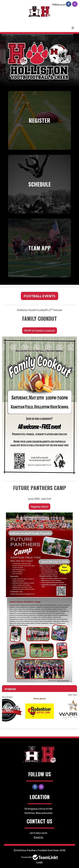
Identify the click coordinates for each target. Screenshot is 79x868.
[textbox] (39, 486)
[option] (39, 709)
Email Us (38, 837)
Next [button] (71, 707)
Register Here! (39, 507)
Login (40, 862)
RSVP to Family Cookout (40, 330)
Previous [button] (8, 707)
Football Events (39, 296)
